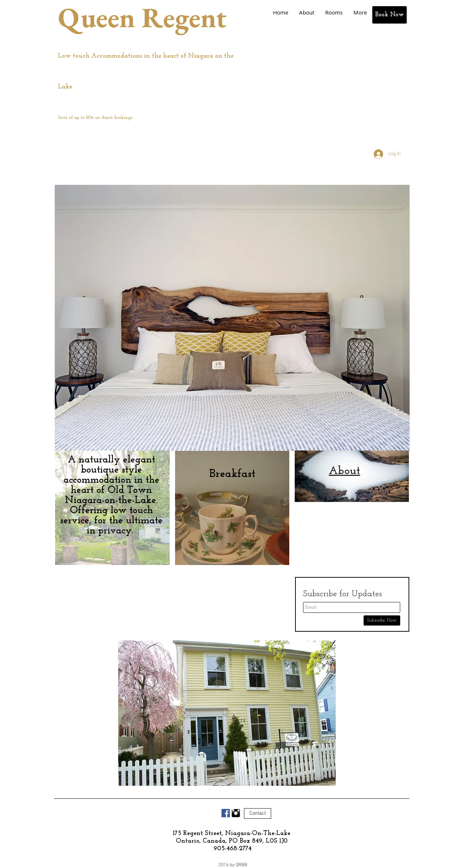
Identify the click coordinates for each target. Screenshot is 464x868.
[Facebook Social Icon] (226, 813)
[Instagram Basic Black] (236, 813)
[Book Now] (390, 15)
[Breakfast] (232, 474)
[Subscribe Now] (382, 620)
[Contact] (258, 813)
